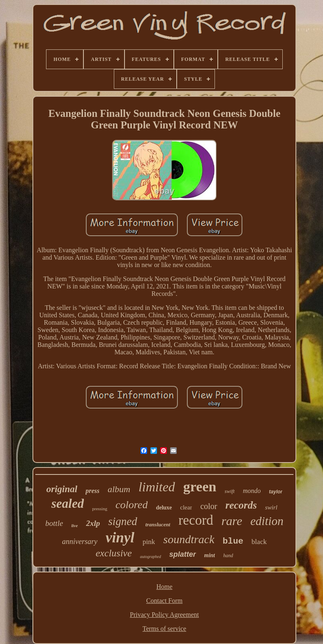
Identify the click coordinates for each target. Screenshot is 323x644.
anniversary (80, 542)
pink (149, 542)
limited (157, 487)
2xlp (93, 523)
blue (233, 541)
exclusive (114, 553)
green (200, 487)
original (62, 489)
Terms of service (164, 629)
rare (232, 521)
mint (210, 555)
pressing (100, 509)
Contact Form (164, 601)
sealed (68, 503)
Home (164, 587)
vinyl (120, 538)
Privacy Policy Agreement (164, 615)
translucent (158, 524)
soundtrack (189, 539)
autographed (151, 557)
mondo (252, 491)
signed (123, 521)
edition (267, 521)
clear (186, 507)
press (92, 491)
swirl (271, 507)
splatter (183, 554)
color (209, 506)
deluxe (164, 508)
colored (132, 505)
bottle (54, 523)
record (196, 520)
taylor (276, 492)
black (259, 542)
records (241, 505)
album (119, 489)
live (75, 525)
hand (228, 556)
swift (230, 491)
